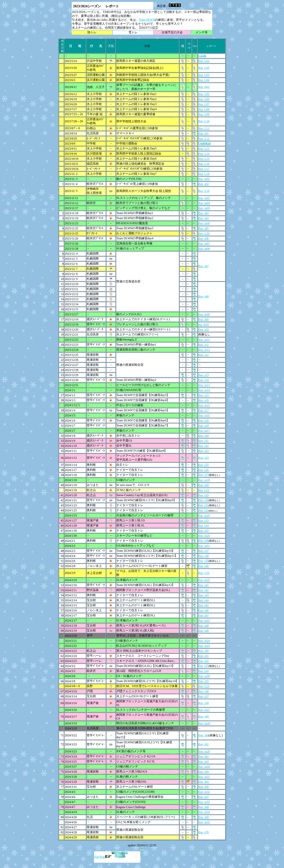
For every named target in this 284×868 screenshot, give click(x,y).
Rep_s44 (203, 600)
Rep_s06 (203, 238)
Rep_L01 (204, 61)
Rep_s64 (203, 772)
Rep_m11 (204, 340)
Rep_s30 (203, 500)
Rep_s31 (203, 505)
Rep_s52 (203, 661)
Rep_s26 (203, 470)
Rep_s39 (203, 561)
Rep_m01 (204, 87)
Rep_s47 (203, 615)
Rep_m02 (204, 179)
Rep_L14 (204, 154)
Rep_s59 (203, 717)
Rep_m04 (204, 203)
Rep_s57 (203, 696)
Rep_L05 (204, 94)
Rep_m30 (204, 767)
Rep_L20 (204, 233)
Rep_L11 (204, 128)
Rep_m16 (204, 415)
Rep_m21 (204, 546)
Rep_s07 (203, 266)
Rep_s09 (203, 319)
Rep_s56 (203, 691)
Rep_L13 (204, 149)
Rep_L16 (204, 164)
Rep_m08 (204, 249)
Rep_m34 (204, 812)
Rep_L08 (204, 109)
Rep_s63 (203, 762)
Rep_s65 (203, 782)
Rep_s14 (203, 380)
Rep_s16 (203, 400)
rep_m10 (204, 324)
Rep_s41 (203, 585)
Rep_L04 (204, 80)
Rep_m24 (204, 641)
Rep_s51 (203, 656)
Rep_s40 (203, 566)
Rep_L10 (204, 121)
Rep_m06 (204, 223)
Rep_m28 (204, 723)
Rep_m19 (204, 515)
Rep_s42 (203, 590)
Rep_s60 (203, 735)
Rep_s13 (203, 375)
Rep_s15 (203, 395)
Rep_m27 (204, 710)
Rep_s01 (203, 133)
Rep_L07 (204, 104)
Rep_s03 (203, 213)
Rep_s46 (203, 610)
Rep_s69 (203, 817)
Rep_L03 (204, 75)
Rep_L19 (204, 191)
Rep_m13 (204, 385)
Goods (202, 56)
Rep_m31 (204, 777)
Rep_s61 (203, 744)
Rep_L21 (204, 490)
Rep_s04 (203, 218)
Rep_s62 (203, 756)
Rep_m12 (204, 350)
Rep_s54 (203, 671)
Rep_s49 (203, 631)
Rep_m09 (204, 314)
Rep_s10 (203, 330)
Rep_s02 (203, 184)
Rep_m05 (204, 208)
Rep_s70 (203, 832)
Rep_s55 (203, 681)
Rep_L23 (204, 686)
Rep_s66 (203, 787)
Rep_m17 (204, 431)
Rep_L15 (204, 159)
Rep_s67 (203, 797)
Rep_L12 (204, 138)
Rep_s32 (203, 510)
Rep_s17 (203, 410)
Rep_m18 (204, 480)
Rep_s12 (203, 355)
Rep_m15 (204, 405)
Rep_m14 (204, 390)
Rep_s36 (203, 541)
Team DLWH (147, 20)
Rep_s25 (203, 465)
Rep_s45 (203, 605)
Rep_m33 (204, 802)
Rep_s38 (203, 556)
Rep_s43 (203, 595)
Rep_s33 (203, 521)
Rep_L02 (204, 68)
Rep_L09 (204, 114)
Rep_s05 (203, 228)
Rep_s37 (203, 551)
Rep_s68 (203, 807)
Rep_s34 (203, 526)
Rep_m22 (204, 580)
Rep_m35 (204, 822)
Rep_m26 (204, 676)
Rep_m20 (204, 536)
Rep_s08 (203, 297)
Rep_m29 (204, 751)
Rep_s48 (203, 626)
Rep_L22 (204, 573)
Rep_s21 (203, 441)
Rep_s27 (203, 475)
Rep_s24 (203, 458)
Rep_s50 (203, 651)
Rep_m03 (204, 198)
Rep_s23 (203, 451)
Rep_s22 (203, 446)
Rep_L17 (204, 169)
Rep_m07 (204, 244)
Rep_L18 (204, 174)
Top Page (103, 857)
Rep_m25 (204, 646)
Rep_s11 (203, 345)
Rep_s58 (203, 703)
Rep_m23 (204, 621)
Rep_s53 (203, 666)
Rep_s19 (203, 426)
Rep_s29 (203, 495)
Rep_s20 (203, 436)
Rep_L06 (204, 99)
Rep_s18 (203, 421)
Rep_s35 (203, 531)
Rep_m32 (204, 792)
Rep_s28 (203, 485)
